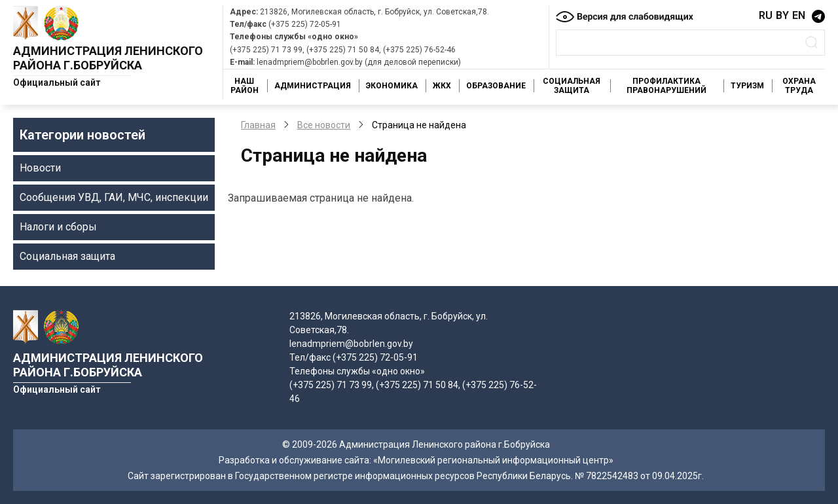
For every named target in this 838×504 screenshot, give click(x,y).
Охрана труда (799, 86)
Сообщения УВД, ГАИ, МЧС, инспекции (114, 197)
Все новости (324, 125)
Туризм (747, 86)
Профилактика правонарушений (666, 86)
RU (766, 15)
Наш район (245, 86)
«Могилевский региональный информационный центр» (493, 460)
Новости (40, 168)
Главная (258, 125)
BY (782, 15)
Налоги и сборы (58, 227)
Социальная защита (572, 86)
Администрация (313, 86)
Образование (496, 86)
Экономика (392, 86)
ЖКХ (442, 86)
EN (799, 15)
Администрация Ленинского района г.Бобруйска (108, 58)
